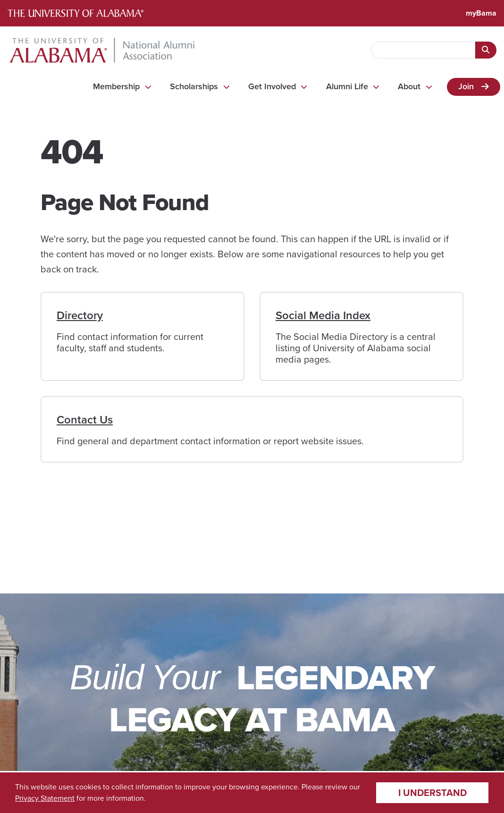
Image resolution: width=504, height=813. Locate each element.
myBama (481, 13)
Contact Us (85, 420)
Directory (80, 315)
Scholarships (194, 86)
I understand (433, 793)
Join (466, 86)
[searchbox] (423, 50)
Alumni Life (347, 86)
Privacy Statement (45, 798)
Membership (116, 86)
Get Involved (272, 86)
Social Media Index (323, 315)
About (409, 86)
